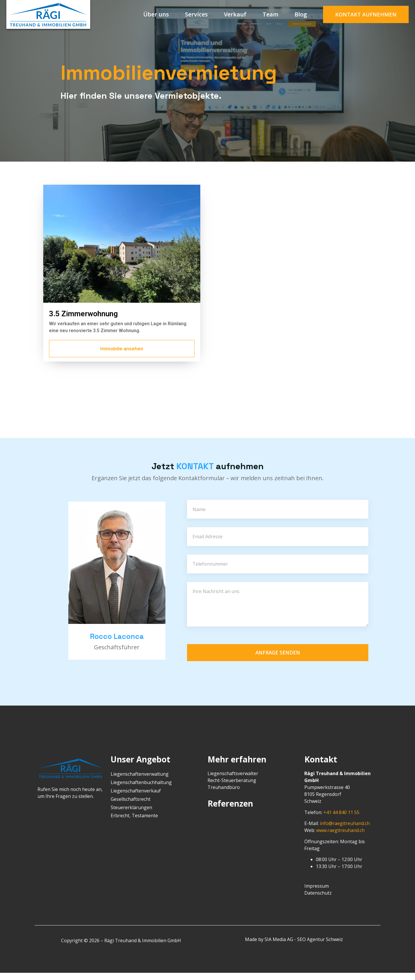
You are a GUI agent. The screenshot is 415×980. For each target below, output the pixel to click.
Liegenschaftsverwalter (233, 781)
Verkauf (235, 14)
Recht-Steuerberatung (232, 788)
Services (196, 14)
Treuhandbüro (224, 794)
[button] (366, 14)
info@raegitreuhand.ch (345, 831)
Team (270, 14)
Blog (301, 14)
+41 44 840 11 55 (341, 820)
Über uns (156, 14)
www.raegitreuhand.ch (340, 837)
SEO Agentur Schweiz (320, 947)
